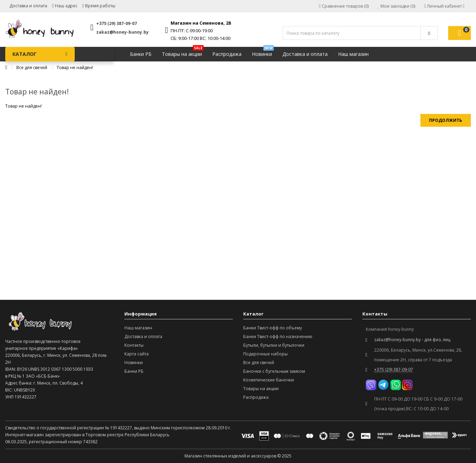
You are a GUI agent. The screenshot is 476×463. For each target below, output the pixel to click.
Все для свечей (32, 68)
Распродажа (227, 54)
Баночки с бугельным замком (274, 371)
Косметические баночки (269, 380)
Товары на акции (183, 52)
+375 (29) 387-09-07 (117, 23)
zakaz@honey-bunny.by (122, 32)
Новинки (263, 52)
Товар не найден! (75, 68)
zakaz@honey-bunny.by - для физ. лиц (412, 340)
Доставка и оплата (28, 6)
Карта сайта (137, 354)
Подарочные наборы (265, 354)
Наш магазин (353, 54)
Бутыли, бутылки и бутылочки (274, 345)
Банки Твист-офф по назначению (278, 336)
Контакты (134, 345)
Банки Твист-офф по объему (273, 328)
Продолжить (446, 120)
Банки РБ (141, 54)
